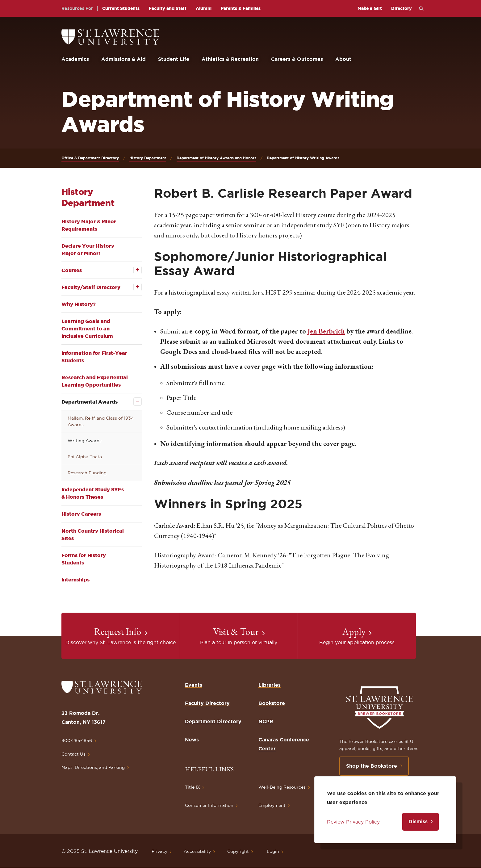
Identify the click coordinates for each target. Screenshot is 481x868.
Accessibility (197, 851)
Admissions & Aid (123, 59)
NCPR (266, 721)
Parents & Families (241, 8)
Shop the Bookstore (372, 766)
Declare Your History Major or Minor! (88, 249)
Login (273, 851)
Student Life (174, 59)
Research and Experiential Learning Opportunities (95, 381)
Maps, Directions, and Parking (93, 767)
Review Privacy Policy (353, 822)
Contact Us (73, 754)
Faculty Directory (207, 703)
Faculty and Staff (168, 8)
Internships (75, 580)
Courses (72, 270)
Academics (75, 59)
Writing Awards (85, 441)
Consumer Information (209, 805)
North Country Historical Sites (93, 535)
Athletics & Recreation (230, 59)
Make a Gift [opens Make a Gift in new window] (370, 8)
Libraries (270, 685)
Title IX (192, 787)
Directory (402, 8)
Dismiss (418, 821)
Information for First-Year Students (94, 357)
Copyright (238, 851)
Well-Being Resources (282, 787)
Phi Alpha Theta (85, 457)
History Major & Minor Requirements (89, 225)
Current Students (121, 8)
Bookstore (272, 703)
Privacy (159, 851)
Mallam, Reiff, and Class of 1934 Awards (101, 421)
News (192, 740)
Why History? (79, 304)
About (343, 59)
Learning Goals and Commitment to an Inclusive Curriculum (87, 329)
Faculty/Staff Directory (91, 287)
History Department (148, 158)
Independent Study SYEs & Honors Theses (93, 493)
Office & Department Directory (90, 158)
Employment (272, 805)
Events (194, 685)
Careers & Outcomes (297, 59)
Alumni (204, 8)
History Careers (81, 514)
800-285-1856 (77, 740)
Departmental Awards (90, 402)
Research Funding (87, 473)
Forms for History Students (84, 559)
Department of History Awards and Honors (216, 158)
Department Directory (213, 721)
